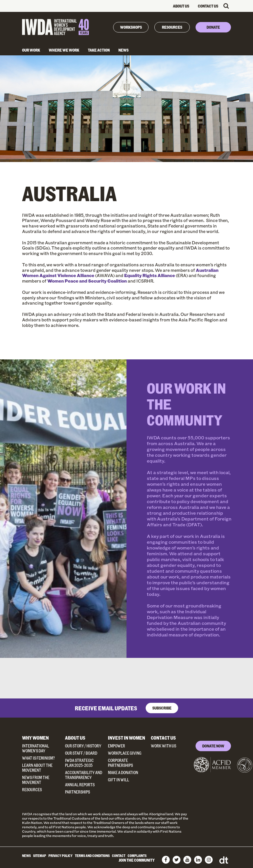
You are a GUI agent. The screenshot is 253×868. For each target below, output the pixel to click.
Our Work (31, 50)
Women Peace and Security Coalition (87, 281)
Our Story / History (83, 746)
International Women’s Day (36, 748)
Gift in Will (119, 780)
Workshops (131, 27)
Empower (116, 746)
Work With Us (163, 746)
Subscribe (162, 708)
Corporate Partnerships (120, 763)
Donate (213, 27)
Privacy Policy (60, 856)
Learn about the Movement (37, 768)
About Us (181, 6)
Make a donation (123, 773)
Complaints (137, 856)
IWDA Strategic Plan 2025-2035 (79, 763)
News (123, 50)
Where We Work (64, 50)
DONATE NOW (213, 746)
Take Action (99, 50)
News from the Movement (36, 780)
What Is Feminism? (38, 758)
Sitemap (40, 856)
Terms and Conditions (92, 856)
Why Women (35, 738)
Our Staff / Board (81, 753)
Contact (119, 856)
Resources (172, 27)
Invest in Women (126, 738)
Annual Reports (80, 785)
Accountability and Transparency (84, 775)
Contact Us (208, 6)
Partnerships (77, 792)
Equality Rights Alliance (150, 275)
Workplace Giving (125, 753)
